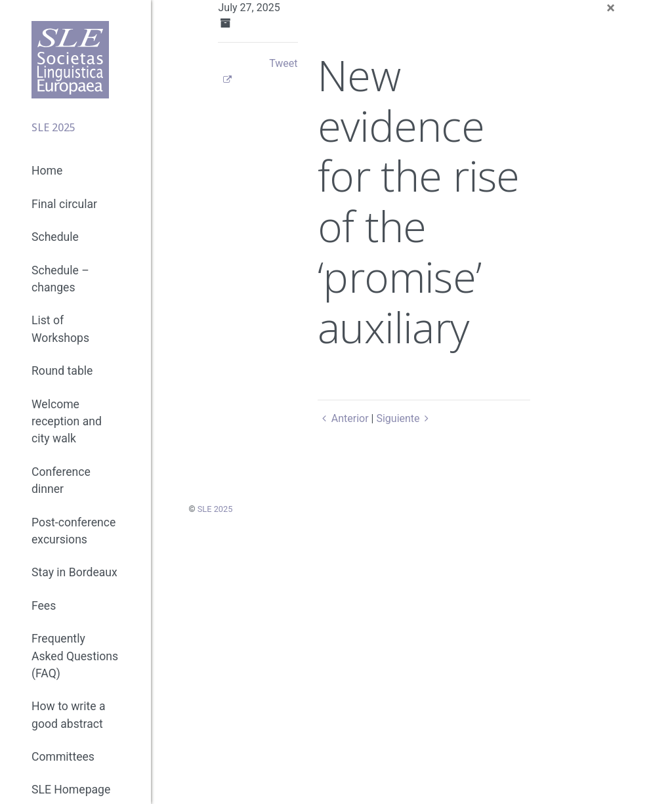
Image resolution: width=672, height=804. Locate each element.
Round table (62, 371)
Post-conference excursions (73, 531)
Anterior (343, 418)
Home (47, 171)
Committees (63, 757)
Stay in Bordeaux (74, 572)
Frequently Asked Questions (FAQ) (75, 656)
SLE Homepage (71, 790)
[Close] (611, 8)
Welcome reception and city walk (67, 422)
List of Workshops (60, 329)
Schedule (55, 237)
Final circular (64, 204)
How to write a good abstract (69, 715)
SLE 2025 (215, 509)
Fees (44, 606)
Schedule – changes (60, 279)
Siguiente (405, 418)
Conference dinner (61, 480)
